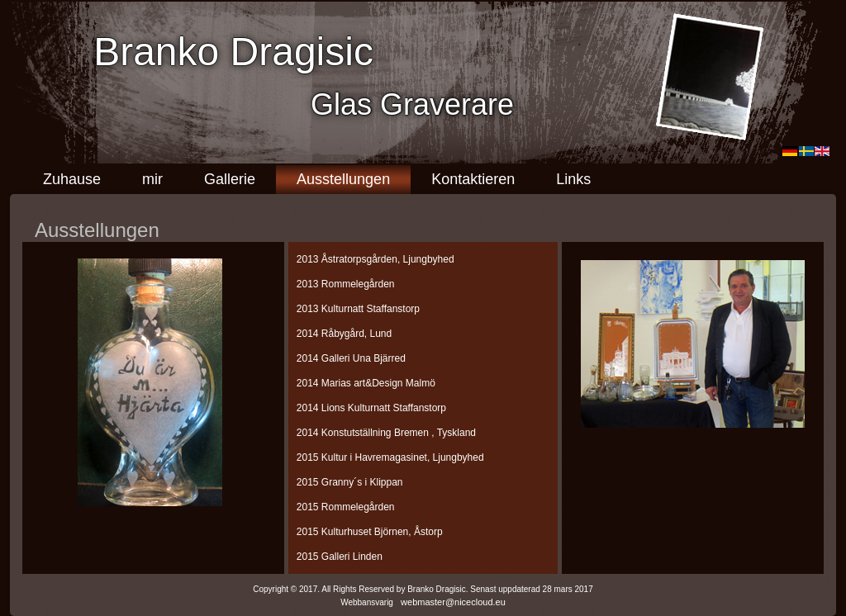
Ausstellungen (343, 179)
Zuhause (72, 179)
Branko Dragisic (233, 52)
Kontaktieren (473, 179)
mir (152, 179)
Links (573, 179)
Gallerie (230, 179)
